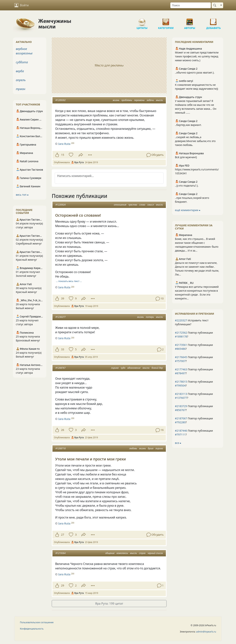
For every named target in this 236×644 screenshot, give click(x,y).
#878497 (180, 373)
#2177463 (181, 369)
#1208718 (60, 448)
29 (63, 585)
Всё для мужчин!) (186, 157)
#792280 (180, 422)
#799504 (180, 385)
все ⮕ (178, 443)
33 (63, 349)
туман (21, 89)
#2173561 (181, 345)
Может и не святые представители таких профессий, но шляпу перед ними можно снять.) (197, 56)
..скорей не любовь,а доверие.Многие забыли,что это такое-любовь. (195, 141)
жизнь (116, 100)
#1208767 (60, 368)
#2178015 (181, 382)
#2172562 (181, 333)
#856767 (180, 410)
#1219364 (60, 553)
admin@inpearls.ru (206, 632)
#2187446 (181, 431)
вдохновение (134, 368)
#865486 (180, 349)
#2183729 (181, 406)
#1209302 (60, 100)
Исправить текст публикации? (192, 322)
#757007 (180, 361)
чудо (123, 368)
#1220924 (60, 205)
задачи (150, 100)
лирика (115, 368)
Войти (21, 5)
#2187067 (181, 418)
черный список (155, 553)
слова (142, 205)
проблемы (127, 100)
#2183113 (181, 394)
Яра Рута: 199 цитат (109, 604)
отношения (120, 205)
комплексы (122, 553)
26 (63, 430)
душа (151, 448)
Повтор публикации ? (194, 335)
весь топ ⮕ (22, 195)
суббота (22, 62)
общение (110, 553)
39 (63, 298)
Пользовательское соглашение (37, 622)
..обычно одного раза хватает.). (195, 72)
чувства (133, 205)
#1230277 (60, 317)
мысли (159, 100)
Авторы (190, 20)
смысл (151, 205)
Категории (166, 20)
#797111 (180, 435)
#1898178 (181, 336)
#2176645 (181, 357)
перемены (139, 100)
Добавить (213, 20)
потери (150, 317)
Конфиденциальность (32, 629)
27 (63, 535)
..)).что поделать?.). (187, 186)
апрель (21, 80)
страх (142, 553)
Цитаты (142, 20)
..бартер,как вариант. (188, 125)
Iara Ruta (64, 144)
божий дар (157, 368)
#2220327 (181, 320)
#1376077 (181, 398)
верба (20, 71)
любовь (133, 448)
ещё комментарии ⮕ (188, 210)
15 (63, 155)
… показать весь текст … (69, 281)
